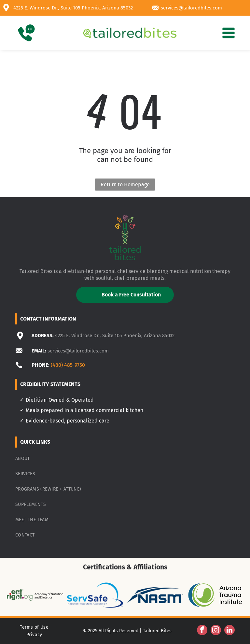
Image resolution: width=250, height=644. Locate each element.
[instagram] (216, 631)
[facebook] (202, 631)
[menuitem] (125, 458)
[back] (18, 595)
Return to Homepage (125, 185)
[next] (232, 595)
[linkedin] (229, 631)
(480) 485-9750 (68, 365)
